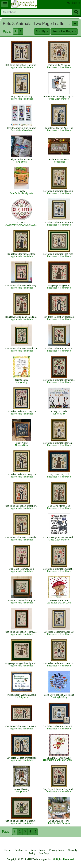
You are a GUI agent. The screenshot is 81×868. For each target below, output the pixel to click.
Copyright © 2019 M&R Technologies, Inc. (29, 859)
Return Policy (38, 850)
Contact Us (21, 850)
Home (7, 850)
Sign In (74, 3)
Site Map (44, 853)
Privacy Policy (57, 850)
